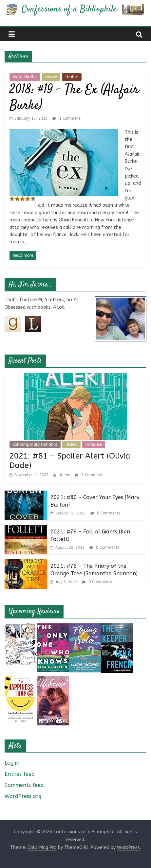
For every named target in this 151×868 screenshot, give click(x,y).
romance (94, 444)
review (51, 77)
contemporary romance (35, 444)
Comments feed (24, 785)
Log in (12, 763)
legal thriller (25, 77)
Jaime (65, 475)
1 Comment (66, 118)
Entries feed (20, 774)
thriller (72, 77)
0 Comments (105, 513)
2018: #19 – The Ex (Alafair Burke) (74, 98)
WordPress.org (23, 796)
